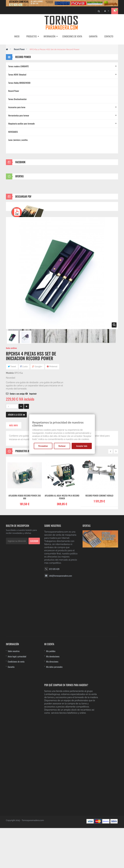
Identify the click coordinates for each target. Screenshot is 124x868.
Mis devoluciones (53, 801)
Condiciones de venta (16, 806)
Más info (13, 622)
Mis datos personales (54, 811)
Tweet (12, 563)
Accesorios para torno (17, 107)
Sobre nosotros (14, 795)
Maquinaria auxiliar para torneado (21, 123)
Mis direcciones (52, 806)
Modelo (10, 569)
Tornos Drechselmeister (17, 99)
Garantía (11, 811)
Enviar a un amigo (17, 590)
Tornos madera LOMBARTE (19, 66)
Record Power (19, 49)
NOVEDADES (13, 132)
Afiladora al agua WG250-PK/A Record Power (62, 693)
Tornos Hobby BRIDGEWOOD (19, 83)
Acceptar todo (82, 446)
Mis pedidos (51, 795)
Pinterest (52, 563)
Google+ (37, 563)
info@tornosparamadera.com (61, 772)
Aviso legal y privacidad (17, 801)
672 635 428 (54, 765)
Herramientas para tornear (19, 115)
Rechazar (62, 446)
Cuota (24, 563)
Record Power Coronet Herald (99, 692)
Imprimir (33, 590)
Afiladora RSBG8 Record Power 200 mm (25, 693)
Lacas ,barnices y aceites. (18, 140)
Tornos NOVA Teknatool (17, 74)
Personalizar (43, 446)
